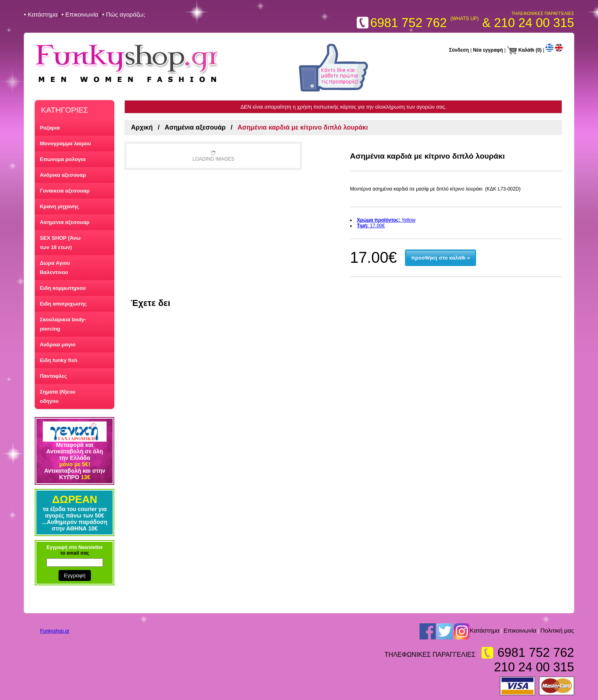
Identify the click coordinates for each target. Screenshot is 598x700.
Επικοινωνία (520, 631)
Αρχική (142, 127)
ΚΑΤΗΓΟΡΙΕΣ (64, 110)
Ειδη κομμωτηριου (63, 288)
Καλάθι (527, 50)
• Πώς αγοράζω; (124, 14)
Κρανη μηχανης (59, 206)
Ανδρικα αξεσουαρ (63, 175)
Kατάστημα (485, 631)
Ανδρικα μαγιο (58, 345)
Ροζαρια (50, 128)
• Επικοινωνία (80, 14)
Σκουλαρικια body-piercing (63, 324)
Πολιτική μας (557, 631)
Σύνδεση (459, 50)
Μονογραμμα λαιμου (65, 144)
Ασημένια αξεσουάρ (195, 127)
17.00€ (371, 226)
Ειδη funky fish (58, 360)
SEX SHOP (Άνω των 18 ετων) (60, 243)
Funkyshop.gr (55, 631)
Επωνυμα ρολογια (62, 159)
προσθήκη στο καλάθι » (441, 258)
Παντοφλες (53, 376)
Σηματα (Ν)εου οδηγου (57, 396)
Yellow (386, 220)
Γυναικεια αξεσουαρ (64, 191)
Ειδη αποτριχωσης (63, 304)
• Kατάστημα (41, 14)
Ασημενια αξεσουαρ (64, 222)
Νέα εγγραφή (488, 50)
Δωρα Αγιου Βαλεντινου (55, 268)
